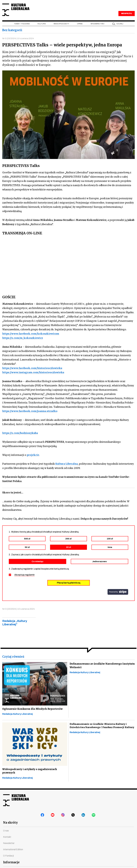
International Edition (13, 855)
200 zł (68, 544)
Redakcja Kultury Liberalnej (18, 719)
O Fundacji (8, 861)
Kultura (42, 29)
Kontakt (7, 842)
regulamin (30, 580)
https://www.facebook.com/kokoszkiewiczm (31, 339)
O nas (6, 836)
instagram (63, 821)
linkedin (84, 821)
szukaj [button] (120, 29)
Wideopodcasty (61, 29)
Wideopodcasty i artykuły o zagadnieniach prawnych (30, 777)
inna (110, 552)
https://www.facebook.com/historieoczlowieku (32, 373)
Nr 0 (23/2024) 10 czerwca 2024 (19, 43)
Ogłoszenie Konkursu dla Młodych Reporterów (33, 714)
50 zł (27, 552)
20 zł (68, 552)
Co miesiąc (38, 567)
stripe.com (118, 597)
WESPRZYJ (127, 18)
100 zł (110, 544)
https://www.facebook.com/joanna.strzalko (30, 416)
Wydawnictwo (98, 29)
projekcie (33, 460)
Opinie (80, 29)
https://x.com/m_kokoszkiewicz (23, 343)
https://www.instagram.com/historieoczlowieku (33, 378)
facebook (43, 821)
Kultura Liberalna (21, 12)
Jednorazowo (99, 567)
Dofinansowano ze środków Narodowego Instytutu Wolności (96, 671)
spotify (94, 821)
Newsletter (9, 848)
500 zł (27, 544)
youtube (53, 821)
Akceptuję (24, 580)
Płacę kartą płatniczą (69, 588)
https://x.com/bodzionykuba (20, 438)
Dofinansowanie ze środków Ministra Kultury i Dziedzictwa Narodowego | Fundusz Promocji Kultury (101, 731)
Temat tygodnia (22, 29)
